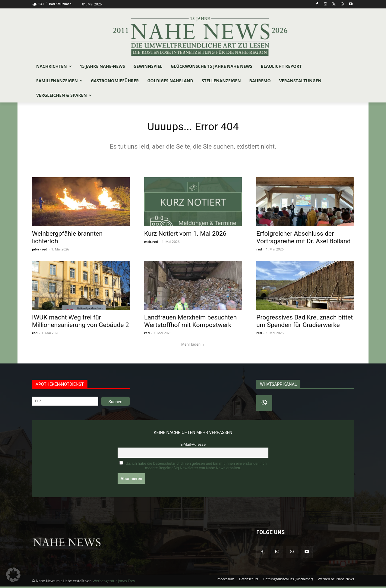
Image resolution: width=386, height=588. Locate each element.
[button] (13, 575)
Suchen (115, 403)
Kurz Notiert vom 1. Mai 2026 (185, 235)
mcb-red (151, 243)
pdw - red (40, 251)
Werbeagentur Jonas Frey (114, 582)
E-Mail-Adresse (193, 446)
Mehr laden (193, 346)
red (259, 251)
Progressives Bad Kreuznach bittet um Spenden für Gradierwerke (305, 323)
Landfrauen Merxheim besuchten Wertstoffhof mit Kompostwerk (190, 323)
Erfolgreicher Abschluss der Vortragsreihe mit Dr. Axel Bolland (304, 239)
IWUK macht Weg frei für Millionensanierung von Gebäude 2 (80, 323)
